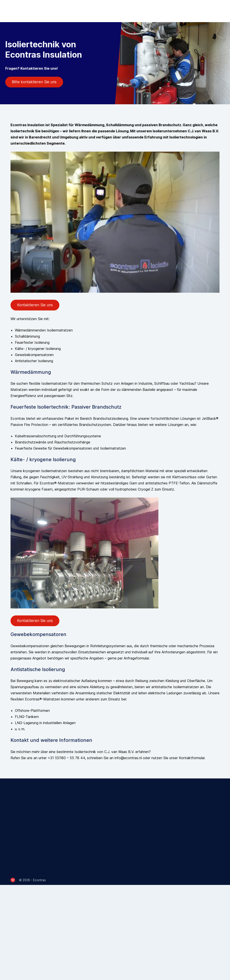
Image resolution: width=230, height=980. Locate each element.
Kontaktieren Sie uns (35, 305)
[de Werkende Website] (13, 880)
